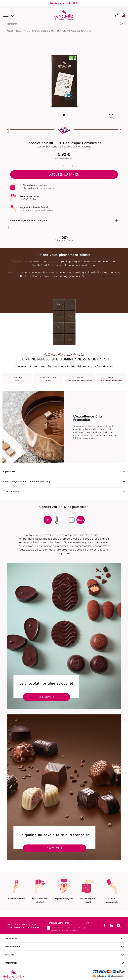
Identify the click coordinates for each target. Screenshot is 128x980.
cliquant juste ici (99, 277)
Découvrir (46, 698)
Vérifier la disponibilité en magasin (38, 189)
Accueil (10, 32)
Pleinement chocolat (40, 32)
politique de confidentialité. (67, 931)
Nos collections (22, 32)
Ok (87, 924)
